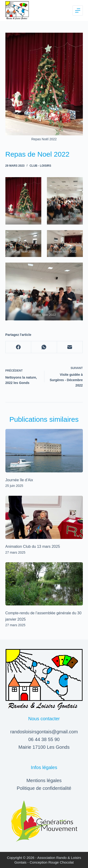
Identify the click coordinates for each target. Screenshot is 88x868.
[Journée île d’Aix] (44, 451)
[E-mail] (70, 347)
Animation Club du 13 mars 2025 (33, 546)
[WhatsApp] (44, 347)
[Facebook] (19, 347)
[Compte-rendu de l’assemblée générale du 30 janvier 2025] (44, 584)
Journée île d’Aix (19, 480)
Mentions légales (44, 780)
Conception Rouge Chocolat (52, 862)
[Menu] (78, 11)
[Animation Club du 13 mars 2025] (44, 517)
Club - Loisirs (40, 166)
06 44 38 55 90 (44, 739)
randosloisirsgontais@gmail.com (44, 732)
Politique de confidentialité (44, 788)
